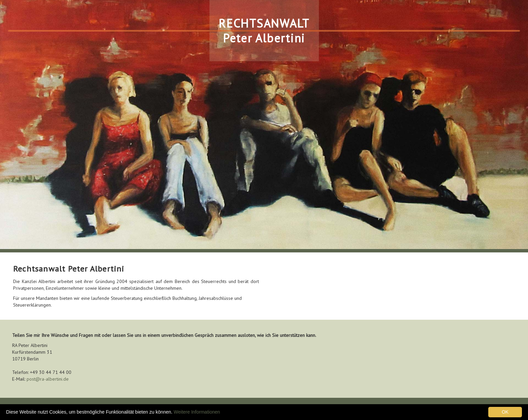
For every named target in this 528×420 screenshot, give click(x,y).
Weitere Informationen (197, 412)
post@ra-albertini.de (48, 379)
